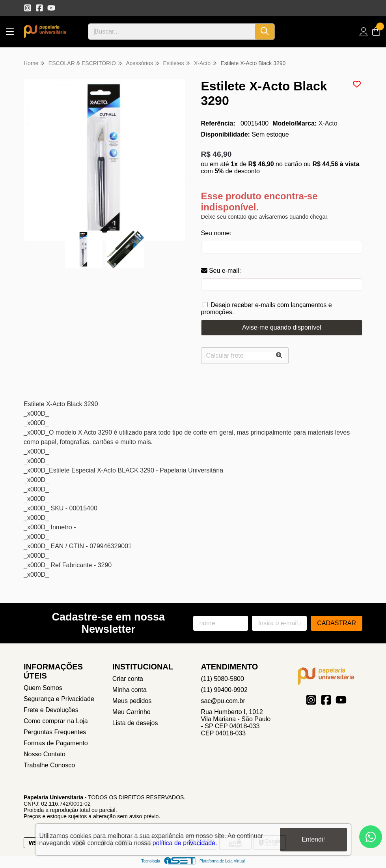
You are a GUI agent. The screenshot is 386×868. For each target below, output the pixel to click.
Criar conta (128, 679)
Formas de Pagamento (56, 743)
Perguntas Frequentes (55, 732)
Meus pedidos (132, 701)
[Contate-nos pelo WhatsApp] (371, 837)
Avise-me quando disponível (282, 327)
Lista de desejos (135, 723)
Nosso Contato (45, 754)
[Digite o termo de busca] (172, 32)
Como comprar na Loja (56, 721)
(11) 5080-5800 (223, 679)
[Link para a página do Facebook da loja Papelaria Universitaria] (39, 8)
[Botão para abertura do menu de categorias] (10, 32)
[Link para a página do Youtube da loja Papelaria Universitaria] (51, 8)
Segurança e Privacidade (59, 699)
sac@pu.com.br (223, 701)
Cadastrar (337, 623)
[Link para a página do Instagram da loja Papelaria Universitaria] (28, 8)
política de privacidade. (185, 843)
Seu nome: (216, 233)
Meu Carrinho (131, 712)
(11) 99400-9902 (224, 690)
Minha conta (130, 690)
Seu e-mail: (221, 271)
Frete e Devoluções (51, 710)
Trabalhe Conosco (49, 765)
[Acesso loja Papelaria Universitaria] (364, 32)
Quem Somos (43, 688)
